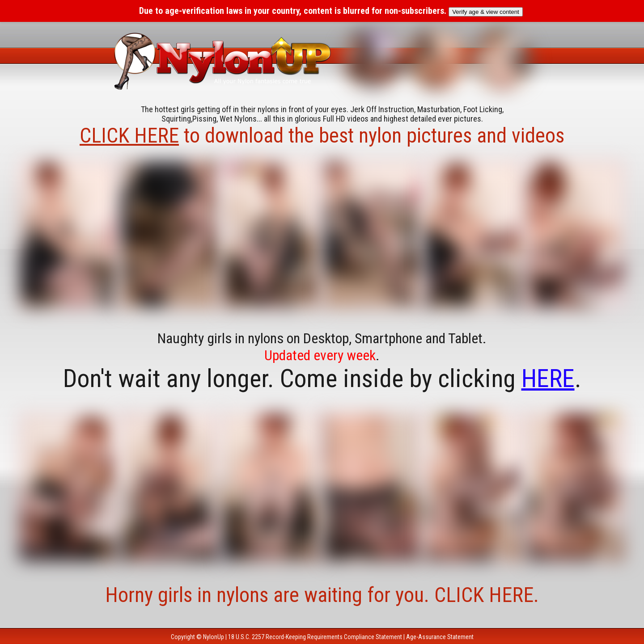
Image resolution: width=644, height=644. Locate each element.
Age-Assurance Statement (440, 637)
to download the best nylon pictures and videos (322, 135)
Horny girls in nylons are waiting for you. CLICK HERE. (322, 595)
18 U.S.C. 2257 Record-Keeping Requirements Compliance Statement (315, 637)
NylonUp (214, 637)
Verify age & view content (486, 12)
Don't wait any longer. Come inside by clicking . (322, 379)
